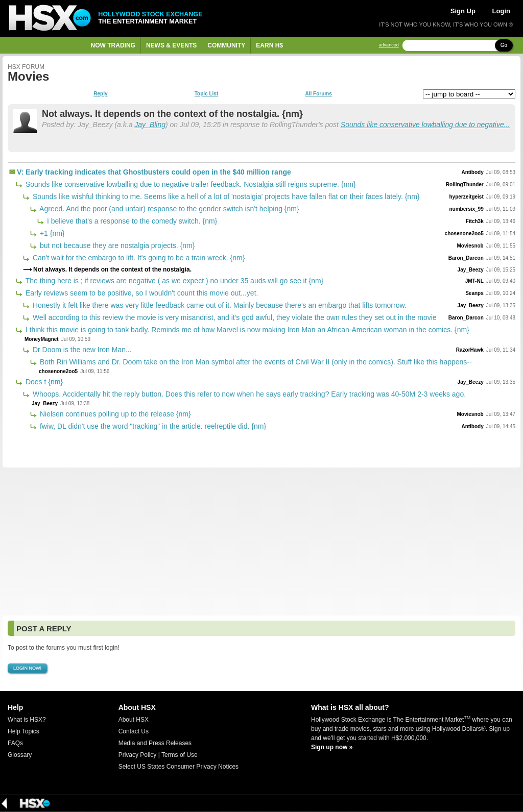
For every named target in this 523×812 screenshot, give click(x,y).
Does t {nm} (43, 382)
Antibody (472, 172)
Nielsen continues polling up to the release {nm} (114, 414)
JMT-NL (474, 281)
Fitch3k (475, 221)
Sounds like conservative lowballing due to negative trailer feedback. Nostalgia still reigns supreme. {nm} (190, 184)
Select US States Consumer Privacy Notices (179, 767)
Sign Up (463, 11)
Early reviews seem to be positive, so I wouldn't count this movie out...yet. (141, 293)
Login (501, 11)
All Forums (318, 94)
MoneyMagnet (42, 339)
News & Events (171, 45)
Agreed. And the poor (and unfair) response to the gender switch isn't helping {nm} (169, 209)
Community (226, 45)
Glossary (20, 755)
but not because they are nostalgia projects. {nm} (116, 245)
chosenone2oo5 (464, 233)
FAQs (15, 743)
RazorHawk (470, 350)
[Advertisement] (261, 542)
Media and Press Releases (155, 743)
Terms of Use (180, 755)
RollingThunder (465, 184)
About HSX (134, 720)
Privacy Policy (138, 755)
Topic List (206, 94)
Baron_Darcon (466, 258)
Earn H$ (269, 45)
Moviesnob (470, 246)
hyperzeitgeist (466, 197)
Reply (100, 94)
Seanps (474, 293)
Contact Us (134, 731)
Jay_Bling (150, 125)
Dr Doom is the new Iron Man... (81, 350)
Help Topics (23, 731)
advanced (389, 45)
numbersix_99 (466, 209)
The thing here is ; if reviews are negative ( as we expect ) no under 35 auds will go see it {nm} (173, 281)
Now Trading (113, 45)
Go (504, 45)
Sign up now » (332, 747)
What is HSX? (27, 720)
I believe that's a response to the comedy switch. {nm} (131, 221)
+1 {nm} (51, 233)
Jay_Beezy (471, 270)
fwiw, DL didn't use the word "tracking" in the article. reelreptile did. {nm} (152, 426)
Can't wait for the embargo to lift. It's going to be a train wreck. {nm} (138, 258)
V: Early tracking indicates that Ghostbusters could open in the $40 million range (154, 172)
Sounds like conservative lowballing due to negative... (425, 125)
